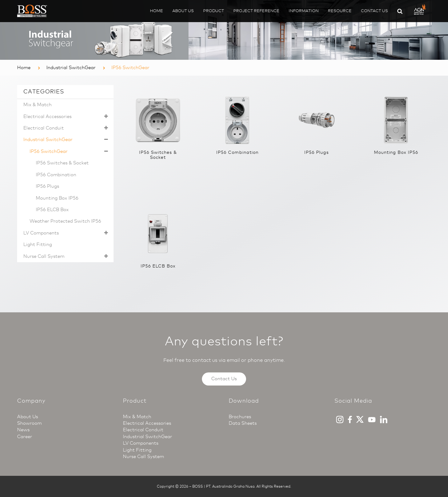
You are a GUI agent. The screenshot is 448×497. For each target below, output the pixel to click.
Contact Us (374, 11)
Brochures (240, 417)
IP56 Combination (56, 175)
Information (304, 11)
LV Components (67, 233)
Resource (340, 11)
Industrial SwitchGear (71, 68)
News (23, 430)
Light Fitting (38, 244)
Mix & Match (37, 105)
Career (25, 437)
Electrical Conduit (67, 128)
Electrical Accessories (67, 117)
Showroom (29, 423)
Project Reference (256, 11)
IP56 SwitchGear (70, 151)
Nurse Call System (67, 256)
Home (156, 11)
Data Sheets (243, 423)
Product (214, 11)
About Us (183, 11)
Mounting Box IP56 (57, 198)
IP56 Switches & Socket (62, 163)
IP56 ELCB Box (52, 210)
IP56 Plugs (47, 186)
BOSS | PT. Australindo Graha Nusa (223, 486)
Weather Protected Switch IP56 (65, 221)
